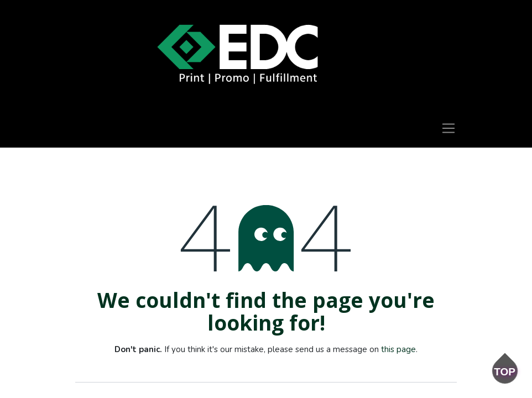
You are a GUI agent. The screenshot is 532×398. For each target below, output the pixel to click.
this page (398, 349)
